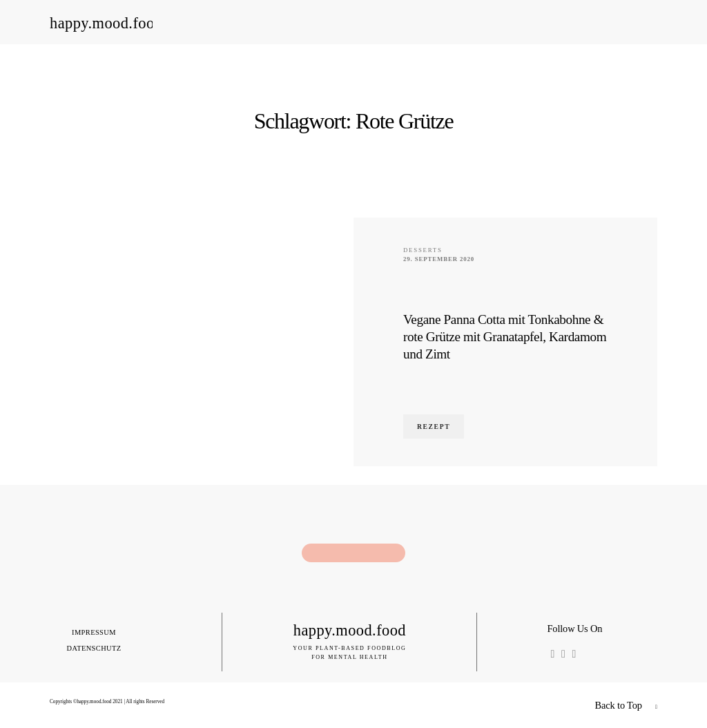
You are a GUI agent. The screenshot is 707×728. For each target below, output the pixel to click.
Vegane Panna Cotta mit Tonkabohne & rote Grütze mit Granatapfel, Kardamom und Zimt (505, 337)
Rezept (434, 427)
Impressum (94, 633)
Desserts (423, 250)
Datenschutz (94, 649)
